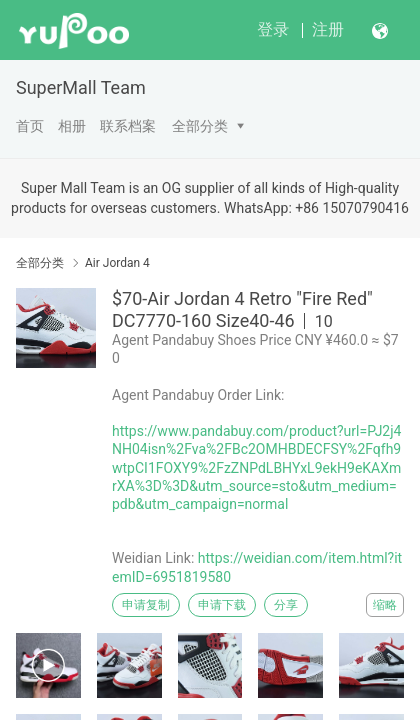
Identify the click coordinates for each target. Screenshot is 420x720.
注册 (328, 29)
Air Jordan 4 (117, 263)
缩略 (385, 605)
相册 (72, 126)
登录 (273, 29)
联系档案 (128, 126)
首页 (30, 126)
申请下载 (222, 605)
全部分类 (200, 126)
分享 (286, 605)
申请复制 (146, 605)
